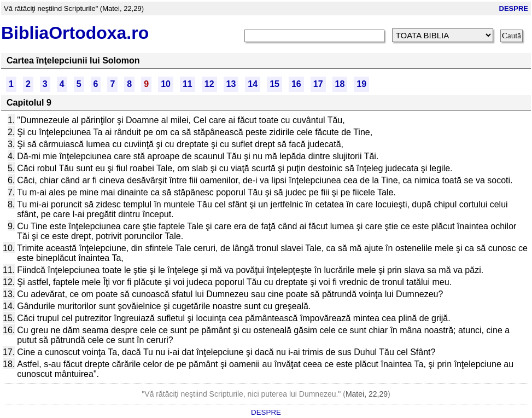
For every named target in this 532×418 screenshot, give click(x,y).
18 (340, 84)
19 (361, 84)
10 (166, 84)
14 (253, 84)
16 (296, 84)
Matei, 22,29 (367, 394)
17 (318, 84)
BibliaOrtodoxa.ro (75, 33)
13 (231, 84)
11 (188, 84)
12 (209, 84)
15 (274, 84)
